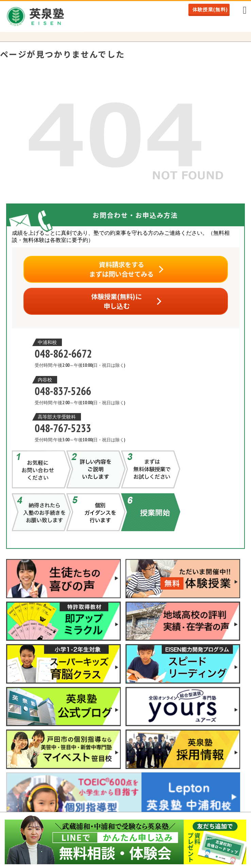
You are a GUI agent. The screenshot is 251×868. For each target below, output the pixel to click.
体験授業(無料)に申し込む (116, 301)
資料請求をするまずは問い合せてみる (121, 269)
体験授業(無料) (210, 10)
